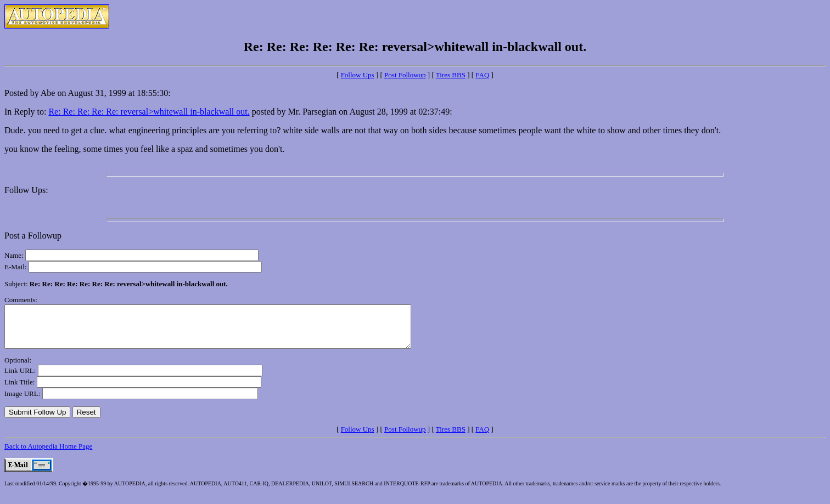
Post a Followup (33, 236)
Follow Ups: (26, 190)
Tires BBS (451, 75)
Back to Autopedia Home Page (48, 454)
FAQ (482, 75)
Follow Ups (358, 75)
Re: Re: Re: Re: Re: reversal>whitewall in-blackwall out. (149, 112)
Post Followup (405, 75)
